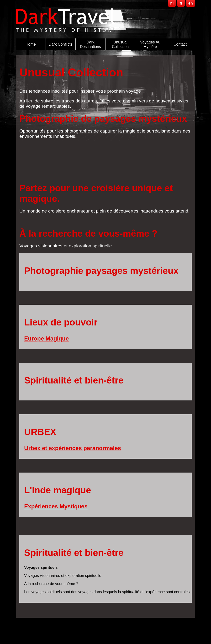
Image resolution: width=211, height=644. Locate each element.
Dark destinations (90, 44)
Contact (180, 44)
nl (172, 3)
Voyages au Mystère (150, 44)
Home (31, 44)
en (191, 3)
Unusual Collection (120, 44)
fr (181, 3)
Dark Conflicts (61, 44)
